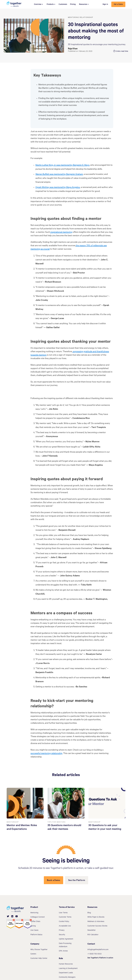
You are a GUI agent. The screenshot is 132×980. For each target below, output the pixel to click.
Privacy (62, 930)
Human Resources (66, 964)
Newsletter (91, 930)
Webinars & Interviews (96, 922)
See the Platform (77, 881)
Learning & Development (68, 969)
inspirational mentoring (61, 232)
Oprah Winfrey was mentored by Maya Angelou (58, 188)
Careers (33, 954)
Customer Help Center (39, 959)
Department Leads (66, 973)
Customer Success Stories (97, 926)
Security (62, 935)
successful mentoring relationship (46, 754)
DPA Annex (63, 951)
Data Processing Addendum (65, 945)
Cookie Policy (64, 922)
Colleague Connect (38, 917)
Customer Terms (65, 917)
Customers (63, 5)
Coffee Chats (35, 922)
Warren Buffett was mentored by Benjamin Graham (59, 174)
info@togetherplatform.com (98, 950)
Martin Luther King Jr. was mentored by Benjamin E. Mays (62, 165)
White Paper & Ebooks (96, 917)
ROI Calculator (93, 935)
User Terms (63, 913)
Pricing (73, 5)
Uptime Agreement (66, 939)
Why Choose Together (39, 950)
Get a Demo (118, 5)
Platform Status (36, 935)
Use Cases (34, 930)
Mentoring (34, 913)
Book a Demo (54, 881)
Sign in (105, 5)
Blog (89, 913)
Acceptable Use (65, 926)
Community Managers (67, 977)
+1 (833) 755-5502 (94, 954)
